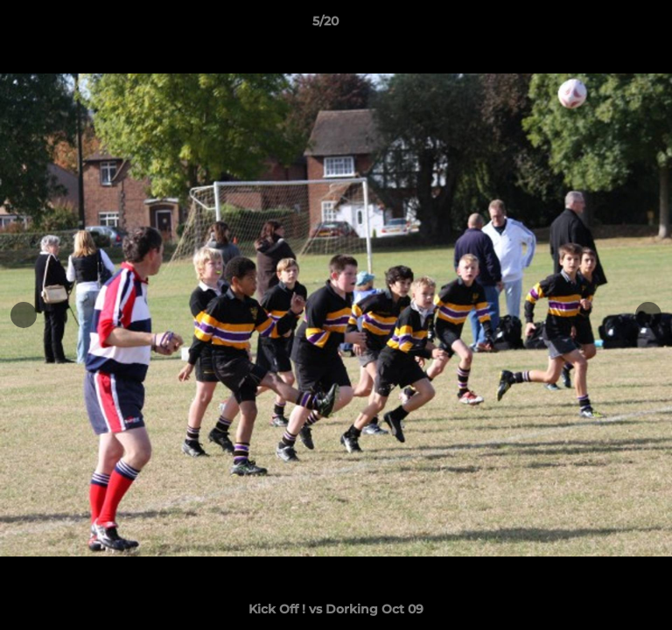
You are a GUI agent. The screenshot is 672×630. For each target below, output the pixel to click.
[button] (609, 25)
